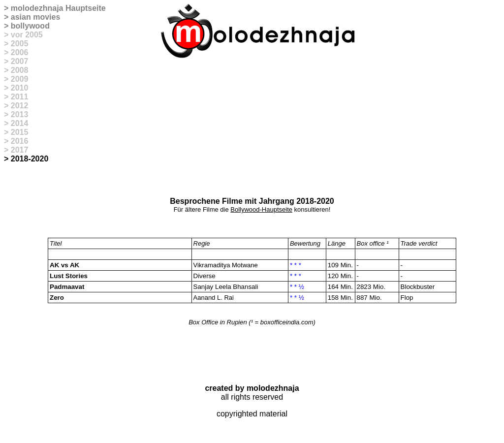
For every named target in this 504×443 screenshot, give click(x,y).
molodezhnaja (37, 8)
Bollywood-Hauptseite (261, 209)
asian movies (36, 17)
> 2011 (16, 97)
